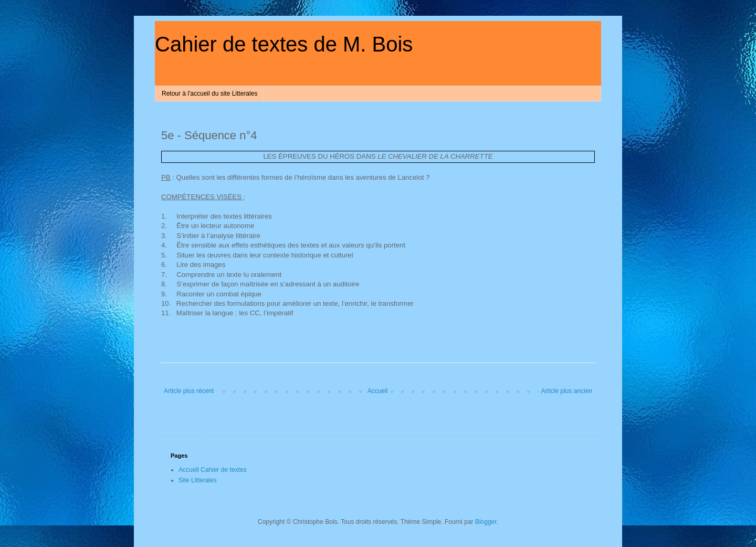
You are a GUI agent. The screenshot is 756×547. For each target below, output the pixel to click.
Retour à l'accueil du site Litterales (209, 94)
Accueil (378, 391)
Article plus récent (189, 391)
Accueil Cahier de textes (212, 470)
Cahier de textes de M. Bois (284, 44)
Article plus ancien (567, 391)
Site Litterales (198, 480)
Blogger (486, 522)
